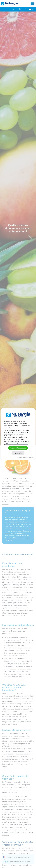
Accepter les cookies (18, 448)
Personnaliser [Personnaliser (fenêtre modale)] (18, 453)
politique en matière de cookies (16, 444)
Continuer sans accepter (26, 457)
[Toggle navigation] (32, 4)
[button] (14, 9)
